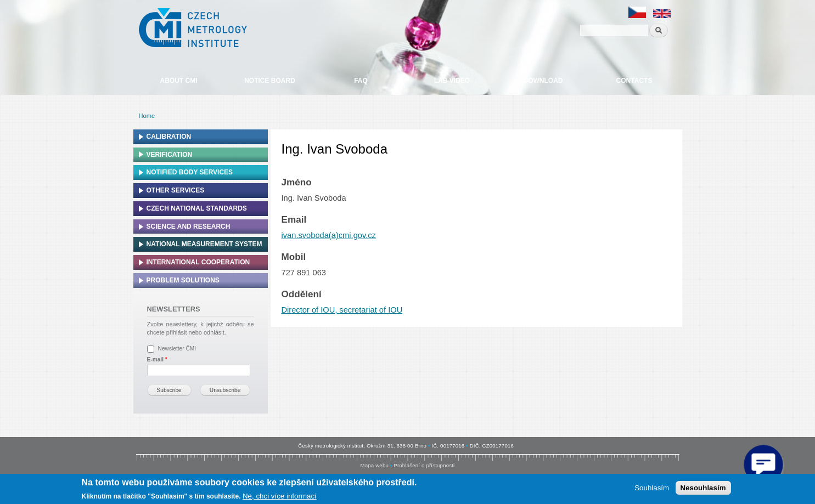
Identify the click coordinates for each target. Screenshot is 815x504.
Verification (170, 155)
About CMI (179, 81)
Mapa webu (375, 465)
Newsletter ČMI (177, 349)
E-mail (157, 359)
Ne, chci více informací (280, 496)
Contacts (634, 81)
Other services (176, 190)
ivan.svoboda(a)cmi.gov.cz (329, 235)
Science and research (189, 226)
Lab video (452, 81)
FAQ (361, 81)
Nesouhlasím (703, 488)
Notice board (270, 81)
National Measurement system (204, 244)
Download (543, 81)
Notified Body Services (190, 172)
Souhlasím (652, 488)
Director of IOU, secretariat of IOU (342, 310)
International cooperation (198, 262)
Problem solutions (183, 280)
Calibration (169, 137)
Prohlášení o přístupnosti (424, 465)
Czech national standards (197, 208)
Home (147, 116)
